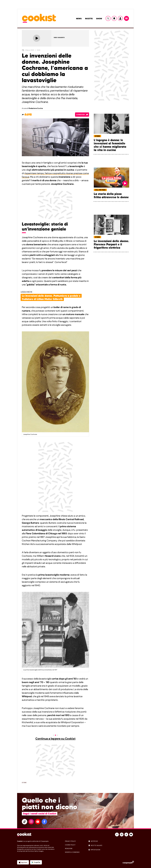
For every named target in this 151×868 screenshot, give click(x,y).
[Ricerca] (108, 18)
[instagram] (31, 822)
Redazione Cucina (36, 108)
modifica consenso (72, 852)
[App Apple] (23, 862)
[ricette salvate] (111, 845)
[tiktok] (25, 822)
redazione (69, 849)
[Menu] (126, 18)
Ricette (89, 19)
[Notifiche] (114, 18)
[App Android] (36, 862)
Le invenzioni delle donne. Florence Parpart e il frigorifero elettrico (111, 244)
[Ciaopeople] (128, 862)
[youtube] (38, 822)
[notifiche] (111, 841)
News (79, 19)
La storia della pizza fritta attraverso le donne (111, 196)
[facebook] (44, 822)
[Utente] (120, 18)
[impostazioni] (111, 850)
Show (99, 19)
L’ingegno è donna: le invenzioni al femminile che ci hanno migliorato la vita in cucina (110, 145)
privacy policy (70, 841)
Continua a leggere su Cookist (55, 739)
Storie (24, 783)
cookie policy (70, 845)
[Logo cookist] (39, 18)
